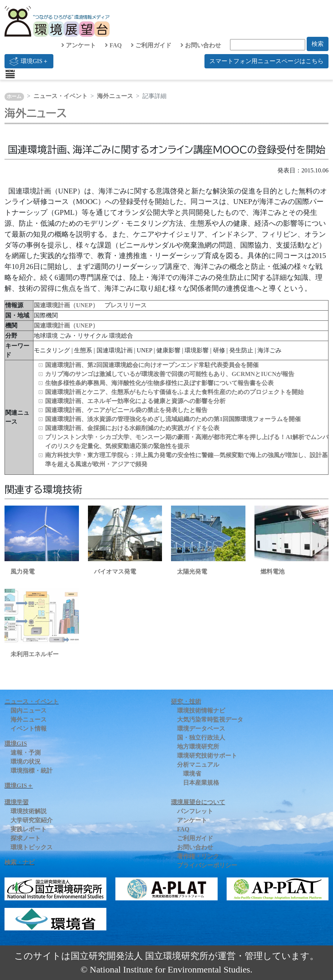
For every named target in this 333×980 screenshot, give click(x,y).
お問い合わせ (201, 45)
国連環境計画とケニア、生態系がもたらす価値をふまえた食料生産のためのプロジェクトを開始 (174, 392)
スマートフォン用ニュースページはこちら (266, 61)
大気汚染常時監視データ (210, 720)
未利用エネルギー (35, 654)
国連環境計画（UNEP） (66, 325)
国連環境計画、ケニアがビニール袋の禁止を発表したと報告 (126, 410)
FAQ (113, 45)
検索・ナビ (20, 862)
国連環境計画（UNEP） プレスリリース (90, 305)
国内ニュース (29, 710)
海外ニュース (115, 96)
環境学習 (17, 802)
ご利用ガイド (151, 45)
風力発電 (23, 572)
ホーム (14, 97)
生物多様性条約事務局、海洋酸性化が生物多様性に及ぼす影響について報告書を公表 (159, 383)
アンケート (79, 45)
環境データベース (201, 729)
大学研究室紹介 (32, 820)
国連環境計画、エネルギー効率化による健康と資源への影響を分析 (135, 401)
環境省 (192, 774)
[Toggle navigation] (10, 74)
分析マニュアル (198, 765)
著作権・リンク (198, 856)
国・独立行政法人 (201, 738)
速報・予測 (26, 753)
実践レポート (29, 829)
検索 (318, 44)
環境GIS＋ (29, 61)
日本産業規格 (201, 783)
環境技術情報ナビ (201, 710)
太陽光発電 (192, 572)
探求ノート (26, 838)
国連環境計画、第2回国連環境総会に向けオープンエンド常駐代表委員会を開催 (152, 365)
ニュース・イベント (61, 96)
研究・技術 (186, 701)
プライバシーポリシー (207, 865)
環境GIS (16, 744)
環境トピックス (32, 847)
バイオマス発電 (115, 572)
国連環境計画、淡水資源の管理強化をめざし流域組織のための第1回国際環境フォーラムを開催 (173, 419)
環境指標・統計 (32, 771)
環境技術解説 (29, 811)
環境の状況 (26, 762)
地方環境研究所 (198, 747)
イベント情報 (29, 729)
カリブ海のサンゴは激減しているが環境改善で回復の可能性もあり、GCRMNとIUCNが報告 (170, 374)
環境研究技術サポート (207, 756)
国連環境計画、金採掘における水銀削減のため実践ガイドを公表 (132, 428)
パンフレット (195, 811)
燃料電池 (272, 572)
